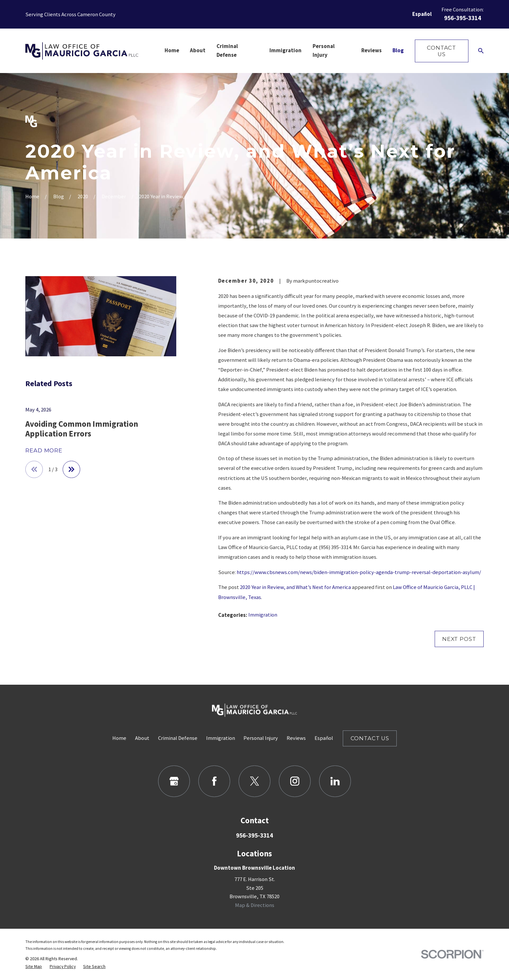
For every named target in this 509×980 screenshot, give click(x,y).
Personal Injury (261, 738)
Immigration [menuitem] (286, 50)
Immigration (263, 615)
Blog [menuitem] (398, 50)
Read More (44, 450)
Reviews (296, 738)
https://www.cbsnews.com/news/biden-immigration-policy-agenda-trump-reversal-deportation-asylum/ (359, 572)
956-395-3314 (463, 18)
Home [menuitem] (172, 50)
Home (119, 738)
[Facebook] (214, 781)
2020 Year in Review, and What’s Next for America (295, 587)
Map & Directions (255, 905)
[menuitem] (34, 966)
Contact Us (441, 51)
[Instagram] (295, 781)
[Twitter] (254, 781)
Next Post (459, 639)
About (142, 738)
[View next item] (71, 470)
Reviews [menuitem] (372, 50)
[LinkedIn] (335, 781)
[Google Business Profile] (174, 781)
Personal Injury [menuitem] (324, 51)
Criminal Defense (178, 738)
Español (422, 14)
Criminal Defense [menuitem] (227, 51)
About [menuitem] (198, 50)
